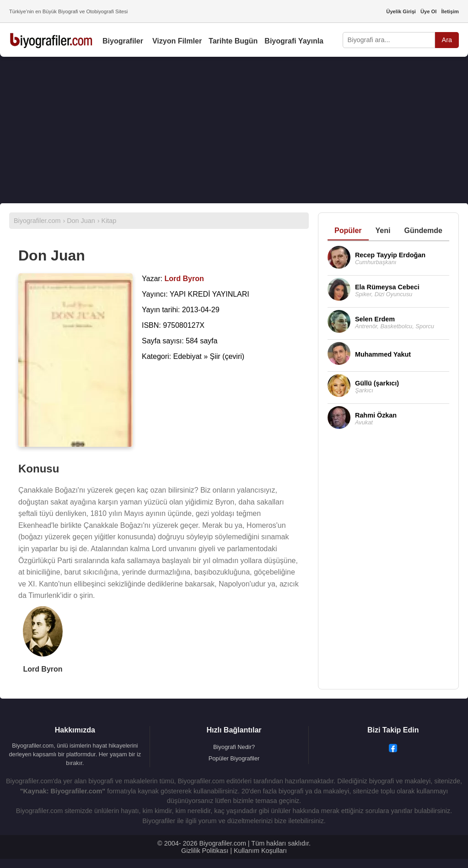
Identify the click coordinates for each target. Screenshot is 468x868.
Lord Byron (43, 669)
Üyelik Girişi (401, 11)
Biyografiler (123, 41)
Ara (447, 40)
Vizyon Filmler (177, 41)
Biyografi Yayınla (294, 41)
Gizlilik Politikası (205, 851)
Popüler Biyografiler (234, 758)
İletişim (450, 11)
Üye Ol (428, 11)
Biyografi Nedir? (234, 747)
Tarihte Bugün (233, 41)
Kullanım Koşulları (260, 851)
